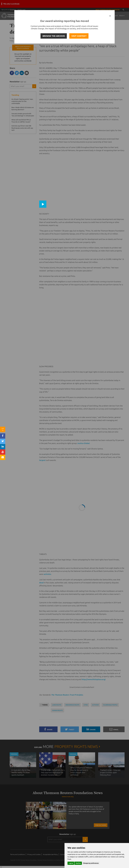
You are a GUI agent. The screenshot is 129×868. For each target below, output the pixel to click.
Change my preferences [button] (91, 863)
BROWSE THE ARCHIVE (54, 36)
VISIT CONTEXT (79, 36)
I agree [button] (71, 863)
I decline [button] (78, 863)
